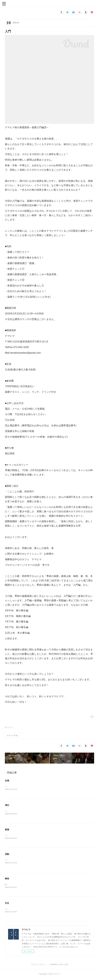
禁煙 (7, 830)
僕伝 (7, 805)
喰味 (7, 879)
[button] (4, 3)
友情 (7, 781)
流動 (7, 855)
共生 (7, 904)
